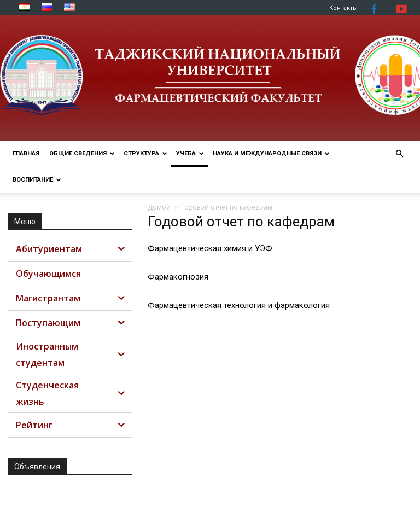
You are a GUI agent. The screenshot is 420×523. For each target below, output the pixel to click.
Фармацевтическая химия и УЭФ (210, 248)
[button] (399, 154)
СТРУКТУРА (145, 153)
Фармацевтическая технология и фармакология (239, 305)
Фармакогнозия (178, 277)
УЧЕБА (190, 153)
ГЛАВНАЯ (26, 153)
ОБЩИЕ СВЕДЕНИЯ (82, 153)
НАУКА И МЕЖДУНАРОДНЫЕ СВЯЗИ (271, 153)
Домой (159, 207)
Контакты (343, 8)
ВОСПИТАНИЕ (37, 180)
